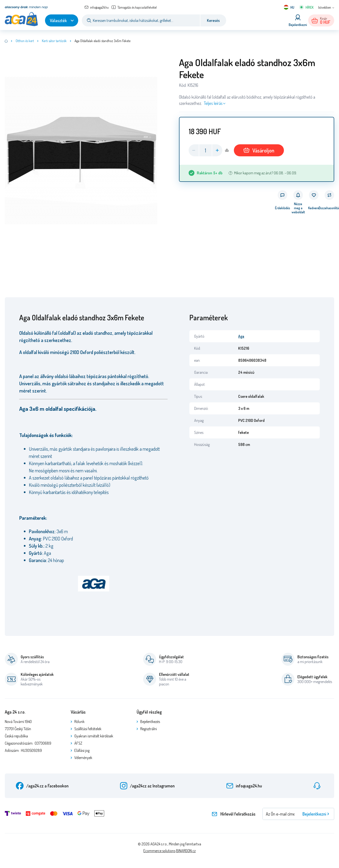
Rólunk (79, 722)
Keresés (213, 20)
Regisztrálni (149, 729)
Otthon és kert (25, 41)
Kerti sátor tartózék (54, 41)
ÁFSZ (78, 743)
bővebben (325, 7)
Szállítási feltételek (88, 729)
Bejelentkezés (150, 722)
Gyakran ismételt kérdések (94, 736)
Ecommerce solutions (159, 851)
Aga (241, 336)
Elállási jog (82, 750)
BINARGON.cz (186, 851)
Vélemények (83, 758)
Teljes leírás (213, 103)
